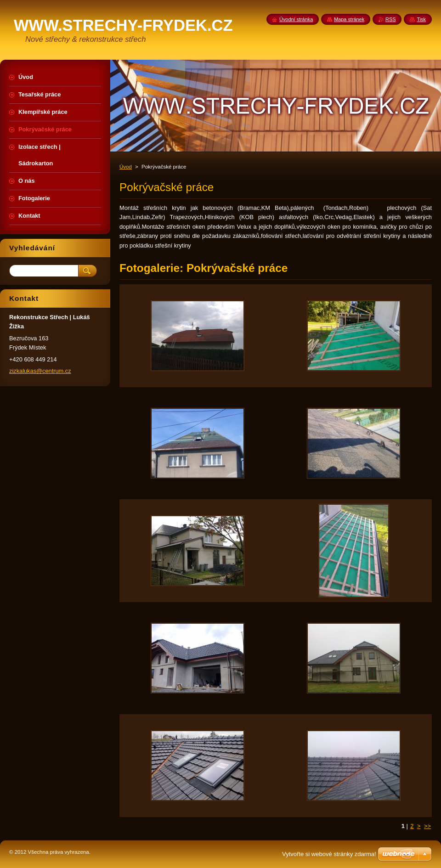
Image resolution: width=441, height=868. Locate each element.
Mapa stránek (349, 19)
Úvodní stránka (296, 19)
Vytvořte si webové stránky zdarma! (329, 854)
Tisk (421, 19)
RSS (390, 19)
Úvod (126, 167)
